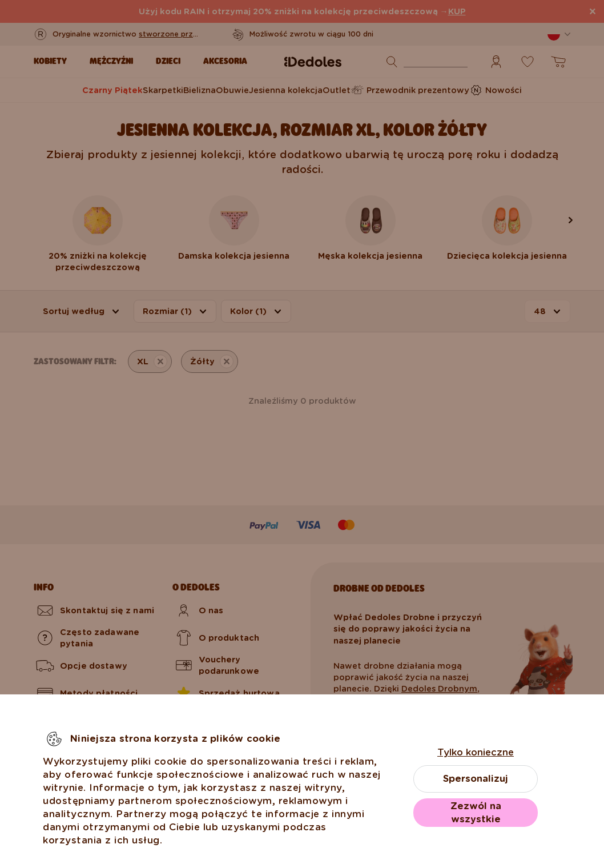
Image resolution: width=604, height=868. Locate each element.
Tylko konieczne (476, 752)
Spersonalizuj (476, 779)
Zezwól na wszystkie (476, 813)
